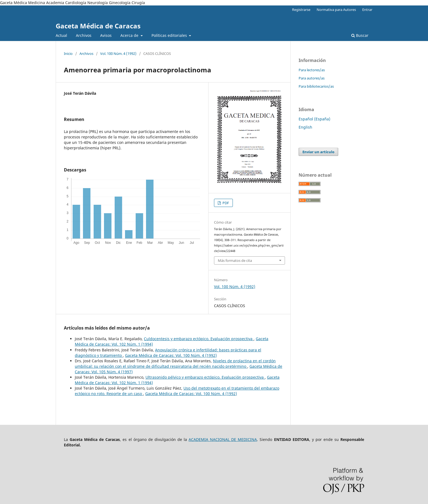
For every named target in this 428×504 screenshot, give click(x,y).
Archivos (84, 35)
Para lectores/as (312, 70)
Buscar (360, 35)
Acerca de (130, 35)
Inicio (68, 54)
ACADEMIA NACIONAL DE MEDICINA (223, 439)
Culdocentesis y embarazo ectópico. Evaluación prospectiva (199, 339)
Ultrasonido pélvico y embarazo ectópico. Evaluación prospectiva (205, 377)
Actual (61, 35)
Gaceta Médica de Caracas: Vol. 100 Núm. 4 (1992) (171, 355)
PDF (225, 203)
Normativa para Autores (336, 10)
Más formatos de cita (235, 260)
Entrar (367, 10)
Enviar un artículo (318, 152)
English (305, 127)
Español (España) (314, 119)
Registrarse (301, 10)
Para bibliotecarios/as (316, 86)
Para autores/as (312, 78)
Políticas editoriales (170, 35)
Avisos (106, 35)
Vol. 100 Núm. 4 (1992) (118, 54)
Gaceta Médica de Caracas (98, 26)
